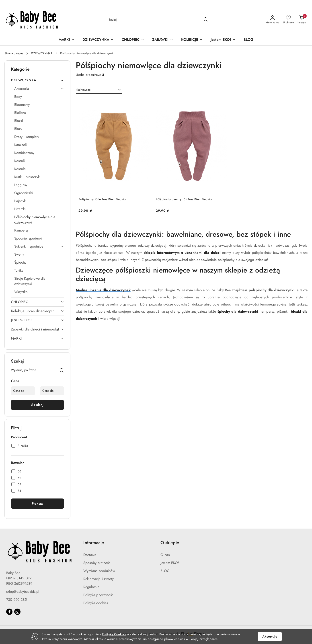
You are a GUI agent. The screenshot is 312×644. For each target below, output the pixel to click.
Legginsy (21, 185)
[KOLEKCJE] (192, 40)
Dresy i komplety (27, 137)
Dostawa (90, 555)
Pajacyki (20, 201)
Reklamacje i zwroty (99, 579)
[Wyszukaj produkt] (158, 20)
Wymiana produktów (99, 571)
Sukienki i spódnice (39, 246)
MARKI (37, 338)
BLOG (165, 571)
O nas (165, 555)
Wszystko (21, 292)
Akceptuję (270, 637)
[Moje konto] (273, 20)
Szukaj (38, 405)
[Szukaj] (62, 371)
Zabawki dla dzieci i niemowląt (37, 329)
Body (18, 97)
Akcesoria (39, 89)
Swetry (19, 254)
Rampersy (21, 230)
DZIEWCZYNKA (37, 80)
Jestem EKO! (170, 563)
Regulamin (91, 587)
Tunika (19, 271)
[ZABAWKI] (163, 40)
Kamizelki (21, 145)
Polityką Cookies (114, 634)
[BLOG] (249, 40)
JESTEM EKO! (37, 320)
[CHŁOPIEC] (133, 40)
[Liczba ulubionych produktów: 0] (288, 20)
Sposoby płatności (97, 563)
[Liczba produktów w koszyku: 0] (302, 20)
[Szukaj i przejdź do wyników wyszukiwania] (206, 20)
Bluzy (18, 129)
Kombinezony (24, 153)
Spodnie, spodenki (28, 238)
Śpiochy (20, 263)
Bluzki (19, 121)
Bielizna (20, 113)
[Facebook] (9, 612)
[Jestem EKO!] (223, 40)
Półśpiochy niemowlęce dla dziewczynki (35, 220)
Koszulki (20, 161)
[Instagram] (17, 612)
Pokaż (37, 504)
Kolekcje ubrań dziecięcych (37, 311)
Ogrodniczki (24, 193)
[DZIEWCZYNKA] (98, 40)
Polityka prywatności (99, 595)
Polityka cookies (96, 603)
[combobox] (99, 90)
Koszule (20, 169)
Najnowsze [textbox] (83, 90)
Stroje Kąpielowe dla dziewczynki (30, 281)
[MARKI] (67, 40)
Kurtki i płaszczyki (27, 177)
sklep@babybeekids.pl (23, 592)
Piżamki (20, 209)
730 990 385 (16, 600)
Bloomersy (22, 105)
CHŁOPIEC (37, 302)
